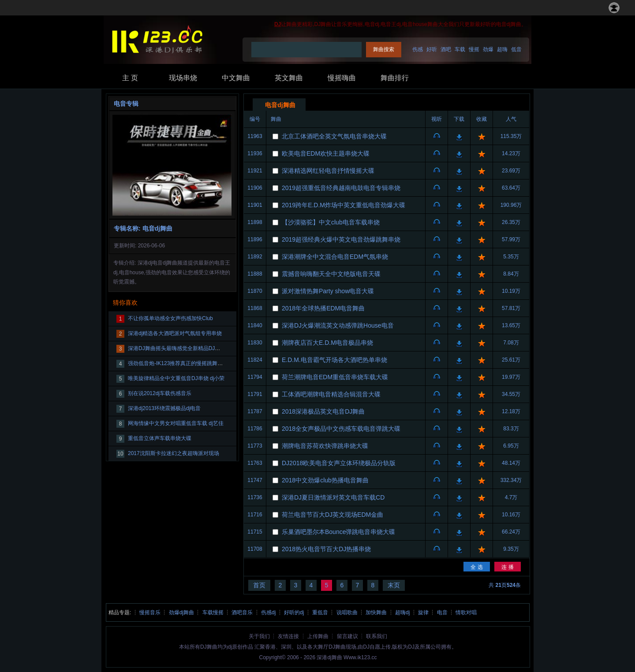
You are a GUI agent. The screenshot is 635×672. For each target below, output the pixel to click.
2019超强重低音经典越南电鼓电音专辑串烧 (341, 188)
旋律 (423, 612)
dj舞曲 (334, 657)
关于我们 (259, 636)
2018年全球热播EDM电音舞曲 (323, 308)
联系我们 (377, 636)
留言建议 (347, 636)
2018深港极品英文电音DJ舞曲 (323, 411)
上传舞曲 (318, 636)
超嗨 (502, 49)
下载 (459, 137)
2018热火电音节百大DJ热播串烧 (326, 549)
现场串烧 (183, 78)
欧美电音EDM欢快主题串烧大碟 (326, 153)
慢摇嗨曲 (342, 78)
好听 (432, 49)
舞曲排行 (395, 78)
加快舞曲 (376, 612)
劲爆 (488, 49)
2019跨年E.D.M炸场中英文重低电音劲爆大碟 (344, 205)
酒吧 (446, 49)
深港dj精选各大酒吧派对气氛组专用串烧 (175, 333)
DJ (278, 24)
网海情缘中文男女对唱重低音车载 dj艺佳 (176, 423)
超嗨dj (402, 612)
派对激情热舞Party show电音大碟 (328, 291)
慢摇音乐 (150, 612)
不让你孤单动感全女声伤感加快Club (170, 318)
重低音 (320, 612)
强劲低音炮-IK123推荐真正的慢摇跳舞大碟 (178, 363)
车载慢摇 (213, 612)
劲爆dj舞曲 (181, 612)
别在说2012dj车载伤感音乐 (160, 393)
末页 (394, 585)
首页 (259, 585)
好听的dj (294, 612)
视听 (437, 137)
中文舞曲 (236, 78)
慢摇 (474, 49)
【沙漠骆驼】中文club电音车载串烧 (331, 222)
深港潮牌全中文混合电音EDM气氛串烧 (335, 257)
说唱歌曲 (347, 612)
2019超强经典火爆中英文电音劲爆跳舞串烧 (341, 239)
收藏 (482, 137)
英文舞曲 (289, 78)
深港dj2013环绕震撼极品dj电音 (164, 408)
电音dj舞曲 (280, 105)
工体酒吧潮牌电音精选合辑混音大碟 (331, 394)
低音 (516, 49)
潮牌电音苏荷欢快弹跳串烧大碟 (325, 446)
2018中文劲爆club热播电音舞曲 (325, 480)
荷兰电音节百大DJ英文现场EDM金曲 (332, 515)
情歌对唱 (466, 612)
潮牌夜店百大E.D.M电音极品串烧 (327, 343)
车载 (460, 49)
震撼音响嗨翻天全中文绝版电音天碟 (331, 274)
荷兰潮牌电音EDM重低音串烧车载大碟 (335, 377)
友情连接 (288, 636)
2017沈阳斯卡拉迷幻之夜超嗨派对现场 (174, 453)
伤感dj (268, 612)
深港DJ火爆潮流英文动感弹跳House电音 (338, 325)
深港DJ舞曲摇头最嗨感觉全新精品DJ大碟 (177, 348)
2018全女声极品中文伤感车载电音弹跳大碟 (341, 429)
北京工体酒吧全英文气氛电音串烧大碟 (334, 136)
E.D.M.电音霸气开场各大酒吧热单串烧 (334, 360)
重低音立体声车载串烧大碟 (160, 438)
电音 (442, 612)
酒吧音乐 (242, 612)
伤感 (418, 49)
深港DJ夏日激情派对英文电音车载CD (333, 497)
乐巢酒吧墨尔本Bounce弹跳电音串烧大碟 (338, 532)
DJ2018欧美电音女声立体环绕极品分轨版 (339, 463)
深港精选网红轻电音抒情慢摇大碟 (328, 171)
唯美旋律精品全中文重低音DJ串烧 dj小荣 (176, 378)
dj (230, 647)
